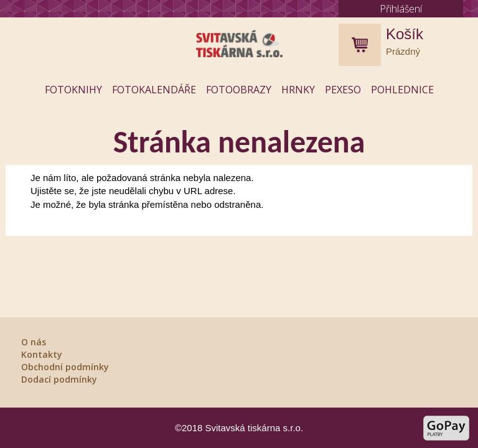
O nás (34, 342)
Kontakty (42, 354)
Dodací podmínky (59, 379)
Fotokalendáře (154, 90)
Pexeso (343, 90)
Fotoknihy (73, 90)
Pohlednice (402, 90)
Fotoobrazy (239, 90)
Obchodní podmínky (65, 367)
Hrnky (298, 90)
